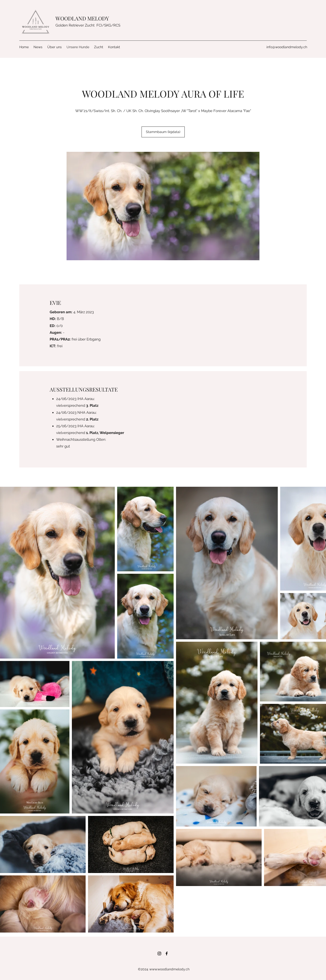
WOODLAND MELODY (83, 18)
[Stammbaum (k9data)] (163, 132)
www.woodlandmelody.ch (169, 969)
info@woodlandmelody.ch (287, 47)
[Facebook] (167, 953)
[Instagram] (159, 953)
